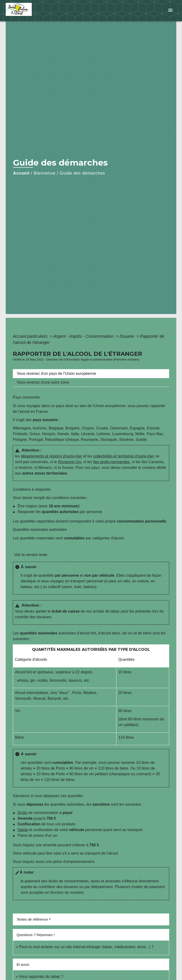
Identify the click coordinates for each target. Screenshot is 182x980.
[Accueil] (23, 11)
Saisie (23, 830)
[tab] (91, 374)
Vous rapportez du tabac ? (41, 977)
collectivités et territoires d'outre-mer (123, 456)
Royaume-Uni (69, 462)
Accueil (21, 173)
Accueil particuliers (31, 336)
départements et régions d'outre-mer (51, 456)
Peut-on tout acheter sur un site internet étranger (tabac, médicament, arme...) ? (86, 947)
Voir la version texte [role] (31, 555)
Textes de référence (32, 919)
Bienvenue (45, 173)
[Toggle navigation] (170, 11)
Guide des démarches (82, 173)
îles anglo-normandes (111, 462)
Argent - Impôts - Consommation (84, 336)
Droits (23, 813)
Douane (127, 336)
